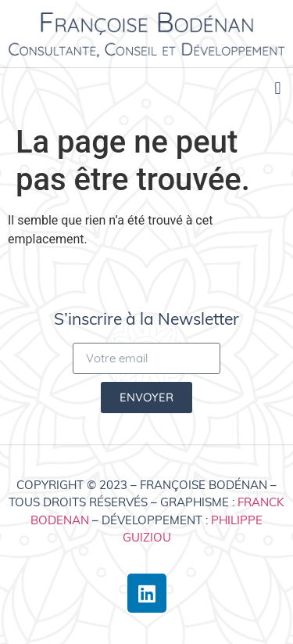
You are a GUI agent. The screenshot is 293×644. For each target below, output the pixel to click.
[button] (278, 89)
